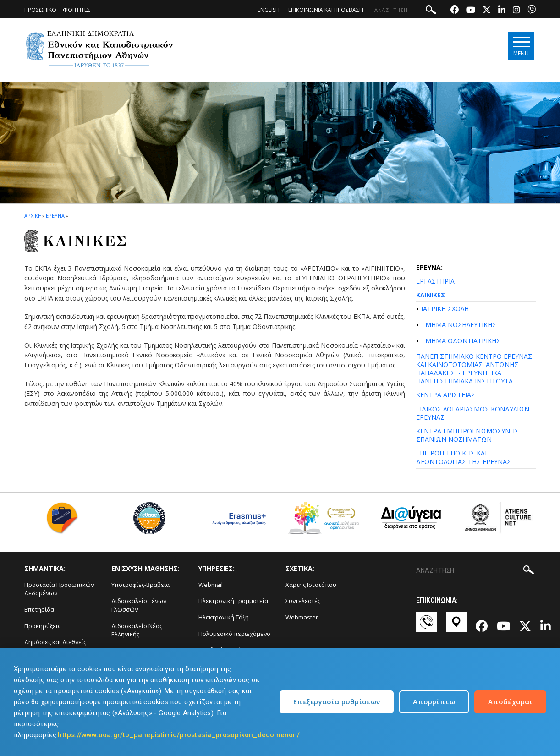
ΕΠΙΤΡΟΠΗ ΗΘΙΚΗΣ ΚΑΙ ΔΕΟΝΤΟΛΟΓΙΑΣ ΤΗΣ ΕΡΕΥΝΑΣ (464, 457)
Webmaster (302, 617)
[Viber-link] (532, 11)
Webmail (211, 585)
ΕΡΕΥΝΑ (55, 216)
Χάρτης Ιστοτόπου (311, 585)
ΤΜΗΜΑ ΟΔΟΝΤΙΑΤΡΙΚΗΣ (461, 341)
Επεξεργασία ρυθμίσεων (337, 701)
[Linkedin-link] (502, 11)
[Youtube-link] (471, 11)
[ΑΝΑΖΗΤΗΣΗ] (407, 10)
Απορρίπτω (434, 701)
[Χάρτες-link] (456, 626)
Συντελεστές (303, 601)
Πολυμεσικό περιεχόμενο (234, 634)
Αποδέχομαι (510, 701)
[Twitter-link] (487, 11)
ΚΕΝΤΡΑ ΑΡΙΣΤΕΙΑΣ (446, 395)
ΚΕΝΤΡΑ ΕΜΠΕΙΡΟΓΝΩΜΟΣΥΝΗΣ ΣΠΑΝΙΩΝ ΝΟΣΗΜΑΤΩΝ (467, 435)
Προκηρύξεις (42, 626)
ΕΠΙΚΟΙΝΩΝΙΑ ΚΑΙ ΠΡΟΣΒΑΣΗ (326, 10)
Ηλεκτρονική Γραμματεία (233, 601)
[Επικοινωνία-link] (426, 626)
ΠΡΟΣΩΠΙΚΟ (40, 10)
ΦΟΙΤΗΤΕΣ (77, 10)
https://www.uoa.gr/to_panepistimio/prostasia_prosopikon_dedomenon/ (179, 735)
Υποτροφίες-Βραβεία (140, 585)
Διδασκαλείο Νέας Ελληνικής (137, 630)
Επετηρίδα (39, 609)
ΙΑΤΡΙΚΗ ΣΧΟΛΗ (445, 309)
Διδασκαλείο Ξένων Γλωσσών (139, 605)
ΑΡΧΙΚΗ (33, 216)
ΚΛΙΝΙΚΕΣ (431, 295)
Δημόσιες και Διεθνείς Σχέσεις (55, 646)
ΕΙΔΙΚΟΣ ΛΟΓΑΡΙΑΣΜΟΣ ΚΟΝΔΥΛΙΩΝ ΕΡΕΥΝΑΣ (473, 413)
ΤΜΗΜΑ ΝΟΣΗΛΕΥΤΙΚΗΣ (459, 325)
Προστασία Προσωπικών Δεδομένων (59, 589)
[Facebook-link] (455, 11)
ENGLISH (269, 10)
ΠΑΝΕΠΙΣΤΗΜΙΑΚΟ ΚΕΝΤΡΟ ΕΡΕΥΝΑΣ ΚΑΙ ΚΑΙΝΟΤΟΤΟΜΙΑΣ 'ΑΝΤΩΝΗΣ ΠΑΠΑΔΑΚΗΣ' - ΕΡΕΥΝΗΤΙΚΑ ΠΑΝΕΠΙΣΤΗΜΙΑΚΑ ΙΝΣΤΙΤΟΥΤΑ (474, 369)
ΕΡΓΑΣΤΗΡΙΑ (435, 281)
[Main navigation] (520, 47)
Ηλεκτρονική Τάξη (224, 617)
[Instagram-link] (516, 11)
